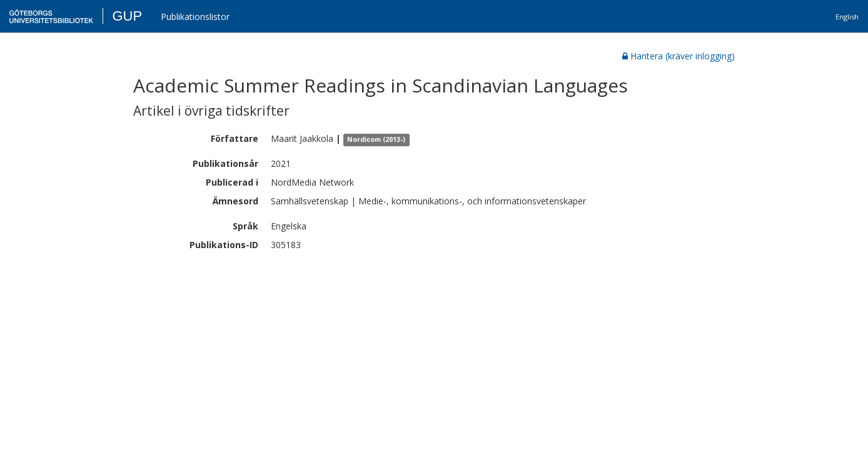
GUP (127, 16)
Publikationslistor (195, 17)
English (847, 17)
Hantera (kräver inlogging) (679, 56)
